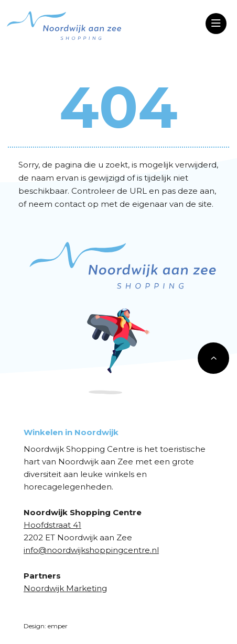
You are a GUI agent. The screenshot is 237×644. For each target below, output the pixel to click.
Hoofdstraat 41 (52, 525)
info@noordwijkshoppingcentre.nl (91, 550)
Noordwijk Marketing (65, 588)
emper (58, 626)
